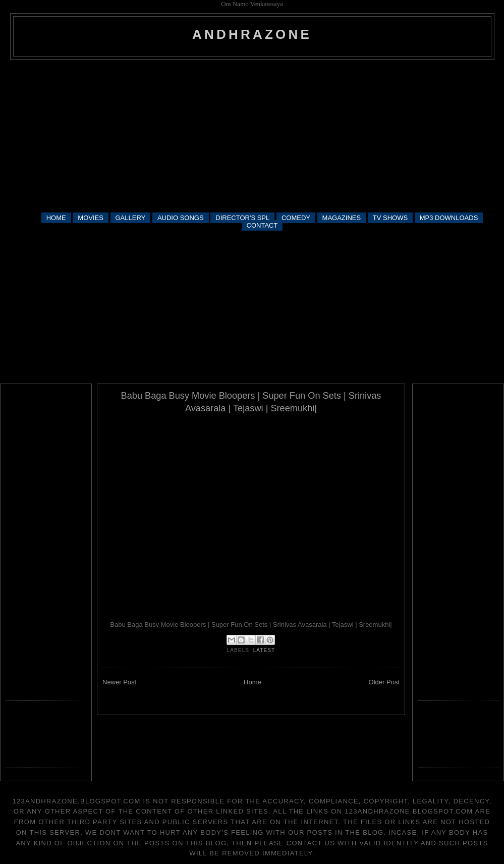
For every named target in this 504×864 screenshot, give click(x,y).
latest (264, 650)
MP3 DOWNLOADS (449, 218)
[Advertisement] (252, 135)
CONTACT (262, 225)
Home (253, 682)
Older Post (384, 682)
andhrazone (252, 34)
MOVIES (91, 218)
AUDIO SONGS (181, 218)
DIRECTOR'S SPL (242, 218)
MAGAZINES (342, 218)
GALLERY (131, 218)
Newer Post (119, 682)
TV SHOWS (390, 218)
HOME (56, 218)
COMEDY (296, 218)
